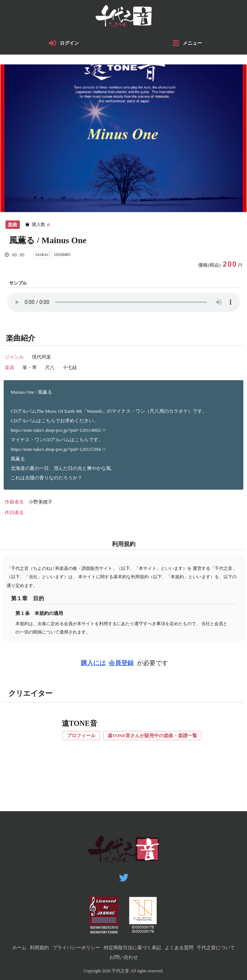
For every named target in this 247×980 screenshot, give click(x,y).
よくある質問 (179, 948)
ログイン (69, 43)
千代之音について (216, 948)
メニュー (192, 43)
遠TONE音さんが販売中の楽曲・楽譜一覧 (152, 736)
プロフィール (81, 736)
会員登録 (121, 663)
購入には (93, 663)
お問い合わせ (124, 957)
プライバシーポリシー (76, 948)
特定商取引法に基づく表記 (132, 948)
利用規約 (39, 948)
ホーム (19, 948)
